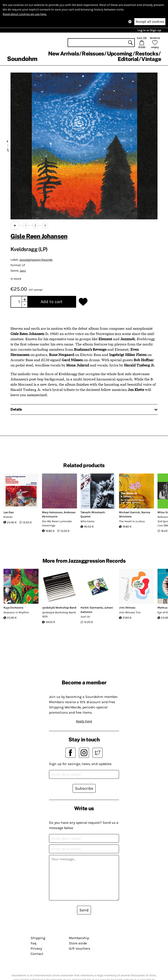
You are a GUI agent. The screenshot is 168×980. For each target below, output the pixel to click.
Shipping (38, 938)
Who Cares (87, 521)
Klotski (8, 517)
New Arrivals (64, 54)
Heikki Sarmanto (92, 608)
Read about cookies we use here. (25, 14)
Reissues (93, 54)
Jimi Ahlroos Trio (130, 612)
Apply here (84, 721)
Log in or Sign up (149, 30)
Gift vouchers (80, 948)
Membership (79, 938)
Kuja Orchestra (13, 608)
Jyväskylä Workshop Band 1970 (59, 615)
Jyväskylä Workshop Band (59, 608)
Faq (33, 943)
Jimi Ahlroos (127, 608)
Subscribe (84, 788)
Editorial (128, 59)
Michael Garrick (129, 512)
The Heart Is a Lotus (132, 521)
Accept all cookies (150, 22)
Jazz (23, 271)
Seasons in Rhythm (16, 612)
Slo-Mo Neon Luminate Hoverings (57, 523)
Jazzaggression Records (36, 260)
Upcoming (120, 54)
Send (84, 910)
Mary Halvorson (52, 512)
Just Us (85, 617)
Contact (37, 954)
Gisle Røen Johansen (39, 236)
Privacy (36, 948)
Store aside (78, 943)
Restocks (147, 54)
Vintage (151, 59)
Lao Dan (9, 512)
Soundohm (22, 59)
